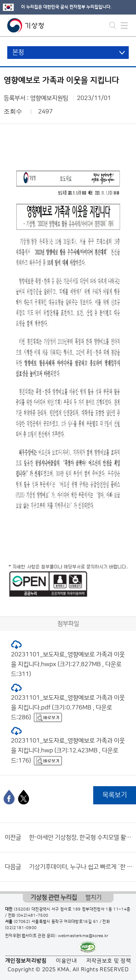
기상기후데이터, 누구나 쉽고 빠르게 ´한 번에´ (81, 867)
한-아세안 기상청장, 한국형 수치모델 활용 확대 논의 (81, 837)
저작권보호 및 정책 (109, 961)
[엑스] (24, 797)
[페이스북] (9, 797)
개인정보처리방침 (26, 961)
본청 (18, 52)
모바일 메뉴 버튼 (124, 25)
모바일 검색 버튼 (113, 25)
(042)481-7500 (33, 916)
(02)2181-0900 (21, 928)
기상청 (26, 25)
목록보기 (115, 795)
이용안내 (66, 961)
